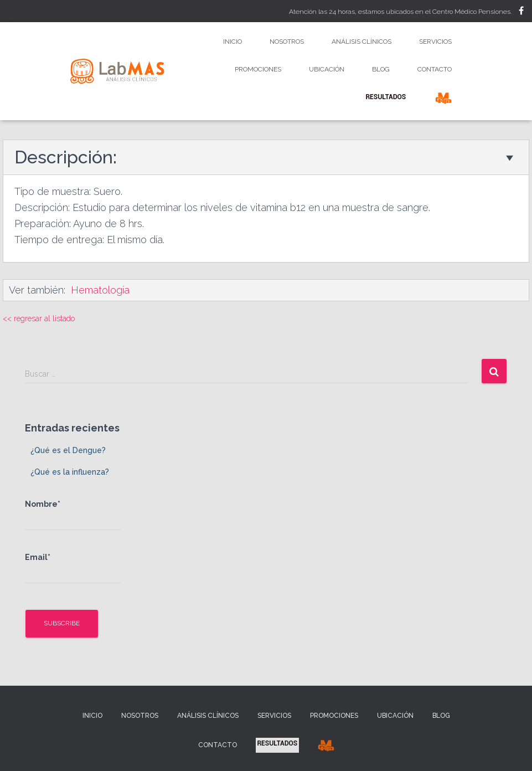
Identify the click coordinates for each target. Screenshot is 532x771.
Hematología (100, 290)
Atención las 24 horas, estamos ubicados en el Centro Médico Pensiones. (400, 12)
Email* (73, 568)
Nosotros (287, 42)
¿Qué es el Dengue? (68, 450)
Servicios (435, 42)
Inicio (233, 42)
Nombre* (73, 515)
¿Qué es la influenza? (70, 472)
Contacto (435, 69)
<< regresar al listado (39, 318)
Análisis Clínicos (361, 42)
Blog (381, 69)
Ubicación (327, 69)
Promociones (258, 69)
